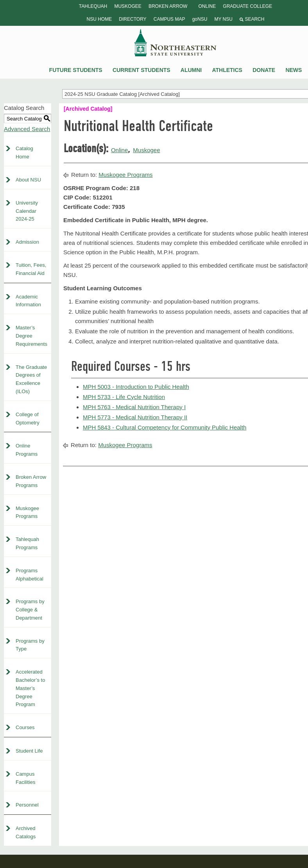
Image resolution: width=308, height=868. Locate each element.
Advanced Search (27, 129)
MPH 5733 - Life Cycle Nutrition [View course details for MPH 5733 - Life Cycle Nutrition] (124, 397)
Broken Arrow (168, 6)
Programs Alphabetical (30, 575)
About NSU (28, 180)
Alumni (191, 70)
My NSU (223, 19)
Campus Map (169, 19)
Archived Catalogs (26, 832)
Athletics (227, 70)
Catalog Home (24, 153)
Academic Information (28, 301)
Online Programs (27, 450)
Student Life (29, 751)
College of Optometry (28, 419)
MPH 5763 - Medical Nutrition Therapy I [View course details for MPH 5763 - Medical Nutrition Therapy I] (134, 407)
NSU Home (99, 19)
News (294, 70)
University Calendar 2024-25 (27, 211)
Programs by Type (30, 645)
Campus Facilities (26, 778)
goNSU (200, 19)
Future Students (76, 70)
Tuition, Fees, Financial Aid (31, 269)
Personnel (27, 805)
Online (207, 6)
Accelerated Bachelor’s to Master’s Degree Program (30, 688)
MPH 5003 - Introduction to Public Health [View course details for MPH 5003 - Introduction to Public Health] (136, 387)
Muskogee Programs (27, 512)
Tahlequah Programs (27, 543)
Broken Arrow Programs (31, 481)
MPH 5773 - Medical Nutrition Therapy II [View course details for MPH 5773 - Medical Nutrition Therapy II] (135, 417)
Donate (264, 70)
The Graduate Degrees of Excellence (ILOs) (31, 379)
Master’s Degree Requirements (31, 336)
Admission (27, 242)
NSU (175, 43)
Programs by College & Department (30, 610)
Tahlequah (93, 6)
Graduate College (247, 6)
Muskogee (128, 6)
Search (252, 19)
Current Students (141, 70)
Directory (133, 19)
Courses (25, 727)
